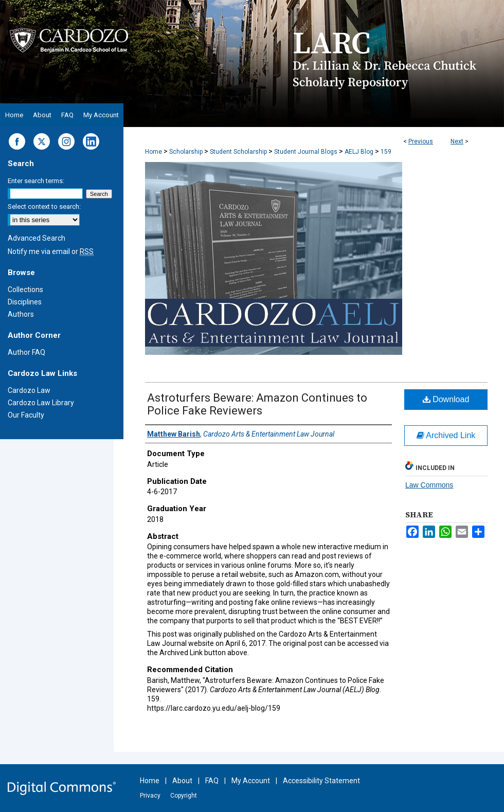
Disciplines (25, 302)
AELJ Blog (359, 152)
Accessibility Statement (321, 781)
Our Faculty (26, 415)
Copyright (184, 796)
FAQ (212, 781)
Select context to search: (44, 206)
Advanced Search (37, 238)
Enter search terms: (36, 181)
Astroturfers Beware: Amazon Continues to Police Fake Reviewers (257, 404)
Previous (421, 141)
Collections (25, 290)
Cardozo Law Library (41, 403)
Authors (21, 314)
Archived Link (446, 435)
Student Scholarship (238, 152)
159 (386, 152)
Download (446, 399)
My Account (251, 781)
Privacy (150, 796)
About (182, 781)
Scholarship (186, 152)
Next (457, 141)
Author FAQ (26, 352)
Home (154, 152)
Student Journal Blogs (306, 152)
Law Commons (429, 485)
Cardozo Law (29, 390)
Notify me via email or (51, 251)
